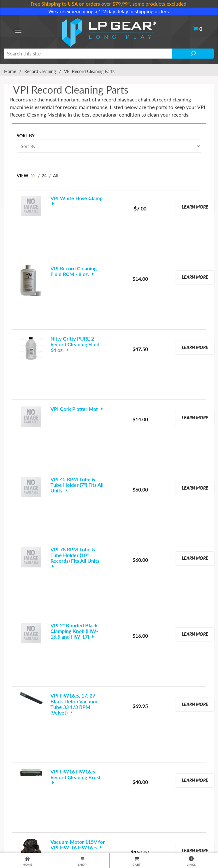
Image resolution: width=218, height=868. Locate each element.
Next (134, 712)
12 (33, 176)
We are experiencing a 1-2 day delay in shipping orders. (109, 11)
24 (44, 176)
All (55, 176)
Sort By (26, 136)
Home (10, 71)
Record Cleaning (40, 71)
